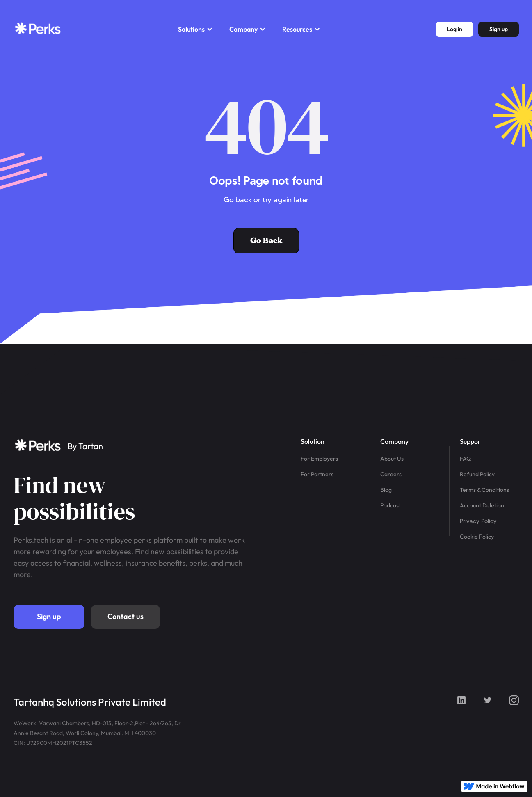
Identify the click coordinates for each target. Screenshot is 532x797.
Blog (386, 490)
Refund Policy (477, 474)
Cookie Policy (477, 537)
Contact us (126, 616)
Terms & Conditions (484, 490)
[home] (38, 29)
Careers (391, 474)
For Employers (319, 459)
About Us (392, 459)
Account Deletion (482, 505)
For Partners (317, 474)
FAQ (465, 459)
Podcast (390, 505)
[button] (195, 29)
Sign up (49, 616)
